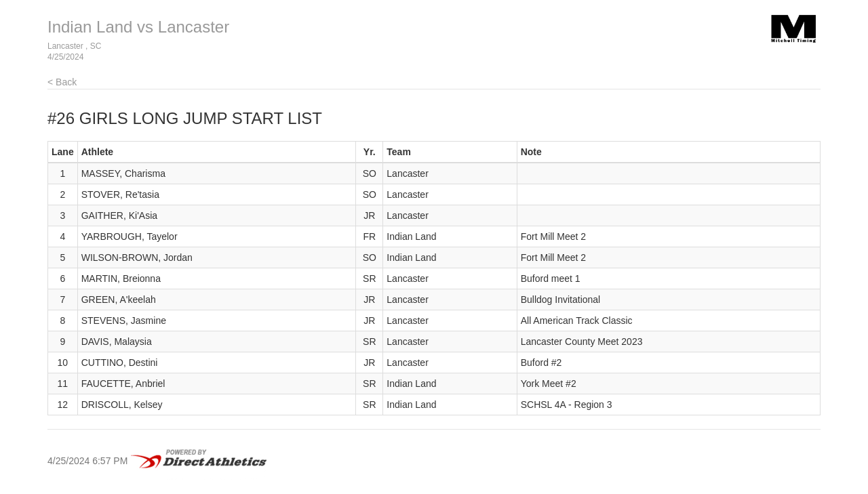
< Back (62, 82)
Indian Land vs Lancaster (138, 27)
